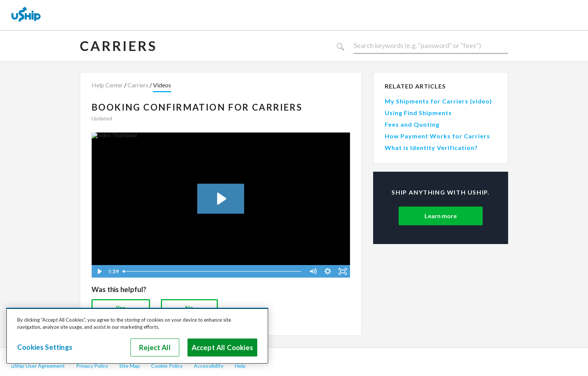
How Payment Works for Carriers (437, 136)
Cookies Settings (45, 347)
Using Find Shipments (418, 113)
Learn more (441, 216)
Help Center (107, 85)
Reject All (155, 348)
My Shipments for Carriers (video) (438, 101)
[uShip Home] (26, 15)
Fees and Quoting (412, 124)
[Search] (431, 46)
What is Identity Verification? (431, 148)
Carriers (118, 46)
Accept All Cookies (222, 348)
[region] (137, 336)
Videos (162, 85)
